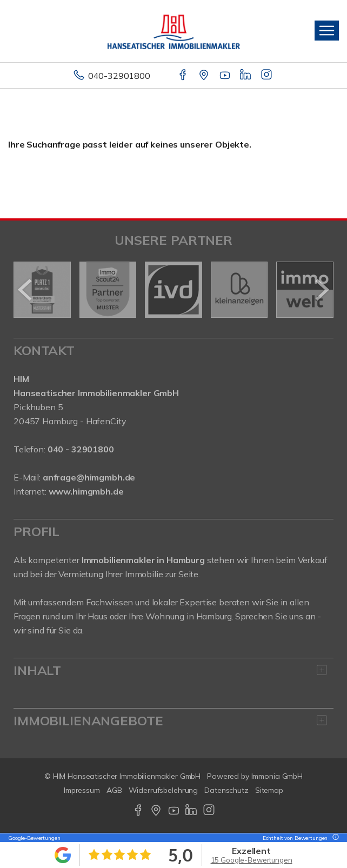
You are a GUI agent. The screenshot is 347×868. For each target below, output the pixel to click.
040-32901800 (119, 76)
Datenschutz (226, 790)
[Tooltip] (334, 838)
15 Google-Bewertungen (252, 860)
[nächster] (321, 290)
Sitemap (269, 790)
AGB (114, 790)
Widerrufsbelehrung (164, 790)
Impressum (82, 790)
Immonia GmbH (277, 776)
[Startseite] (174, 31)
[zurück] (26, 290)
